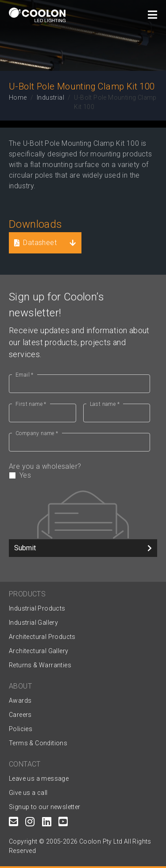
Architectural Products (42, 637)
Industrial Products (37, 608)
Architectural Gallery (39, 651)
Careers (20, 715)
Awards (20, 701)
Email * (25, 375)
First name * (31, 404)
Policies (21, 729)
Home (18, 97)
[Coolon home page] (37, 15)
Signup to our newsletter (45, 807)
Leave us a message (39, 778)
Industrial (50, 97)
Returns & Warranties (40, 665)
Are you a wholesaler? (79, 471)
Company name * (37, 433)
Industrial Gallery (33, 623)
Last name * (105, 404)
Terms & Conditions (38, 743)
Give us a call (28, 793)
